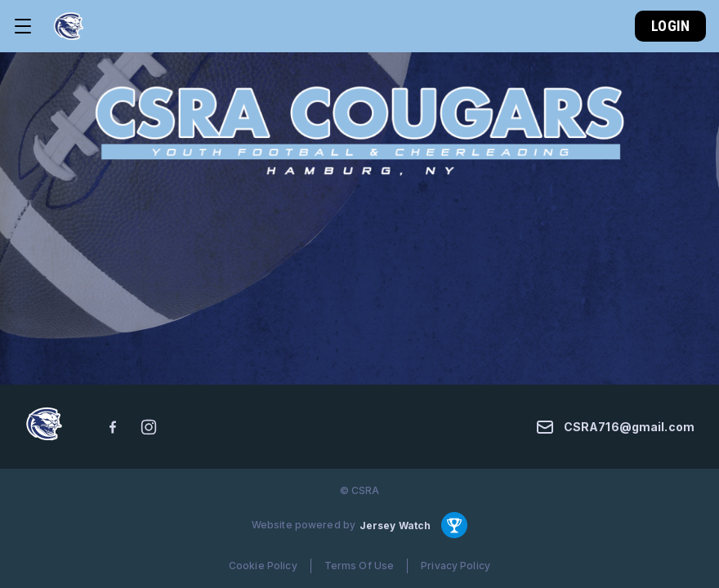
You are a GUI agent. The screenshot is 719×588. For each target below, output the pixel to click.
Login (670, 26)
